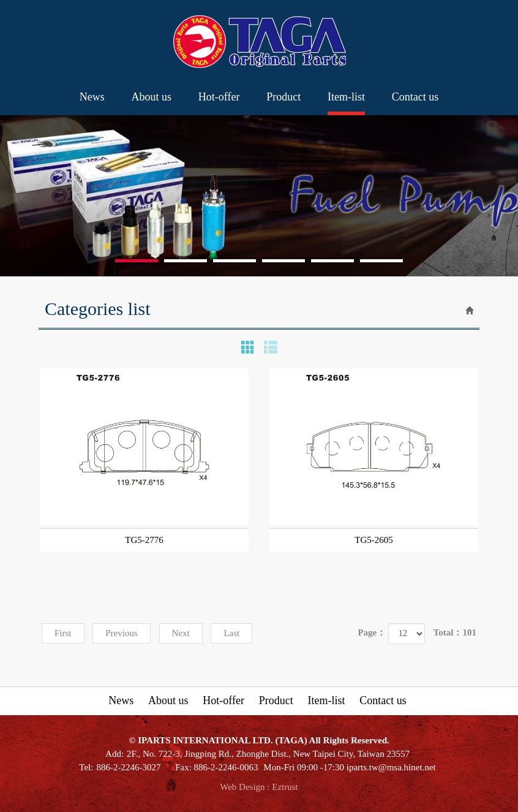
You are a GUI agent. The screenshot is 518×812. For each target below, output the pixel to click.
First (63, 633)
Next (181, 633)
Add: (114, 754)
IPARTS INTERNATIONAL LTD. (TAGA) (259, 42)
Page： (372, 632)
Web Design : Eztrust (259, 787)
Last (231, 633)
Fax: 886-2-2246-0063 (216, 767)
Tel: (86, 767)
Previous (122, 633)
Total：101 (455, 632)
